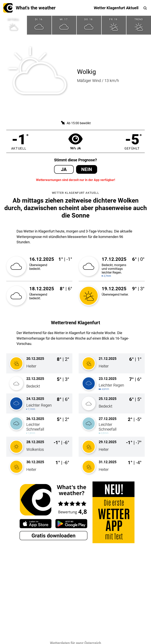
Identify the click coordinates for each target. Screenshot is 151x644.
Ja (64, 169)
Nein (87, 169)
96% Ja (75, 141)
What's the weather (29, 8)
